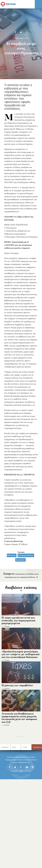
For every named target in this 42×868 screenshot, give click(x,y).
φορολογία (21, 560)
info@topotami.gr (24, 762)
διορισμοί (12, 555)
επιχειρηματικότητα (26, 555)
